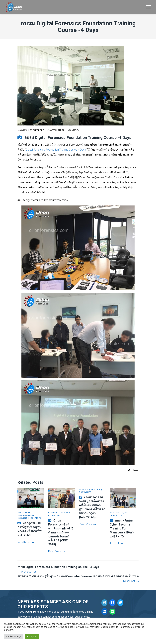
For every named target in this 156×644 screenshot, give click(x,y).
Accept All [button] (32, 636)
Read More (26, 542)
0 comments (74, 130)
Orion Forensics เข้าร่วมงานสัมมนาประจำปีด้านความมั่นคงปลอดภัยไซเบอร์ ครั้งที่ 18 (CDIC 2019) (61, 532)
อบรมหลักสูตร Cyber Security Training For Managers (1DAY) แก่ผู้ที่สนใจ (122, 528)
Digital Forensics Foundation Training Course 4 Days (56, 150)
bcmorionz (38, 130)
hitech (54, 513)
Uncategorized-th (56, 130)
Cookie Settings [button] (14, 636)
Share (135, 470)
